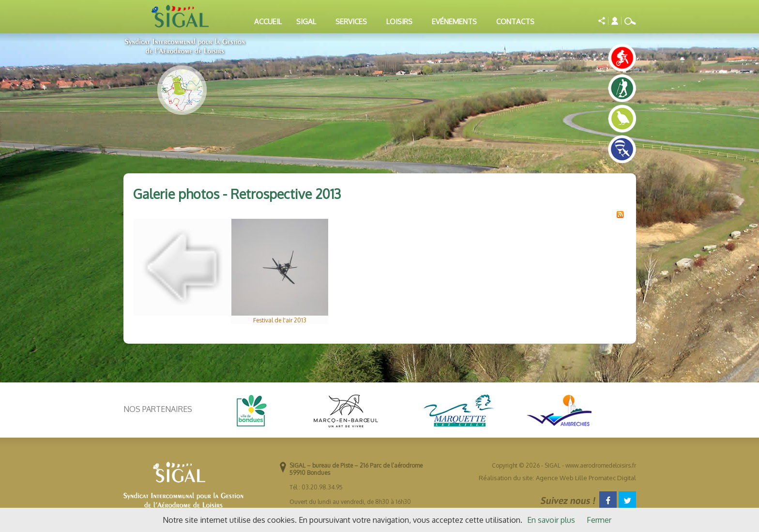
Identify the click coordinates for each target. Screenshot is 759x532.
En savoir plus (551, 520)
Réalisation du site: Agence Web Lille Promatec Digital (557, 478)
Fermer (599, 520)
